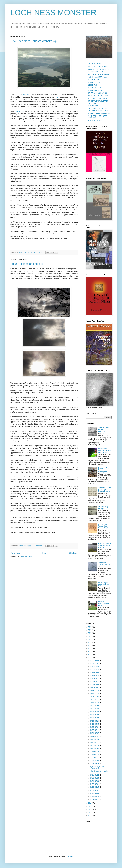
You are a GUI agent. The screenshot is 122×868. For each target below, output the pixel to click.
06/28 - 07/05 (95, 724)
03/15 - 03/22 (95, 775)
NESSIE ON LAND (94, 88)
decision (26, 94)
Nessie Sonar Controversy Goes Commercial (105, 451)
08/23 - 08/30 (95, 709)
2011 (90, 812)
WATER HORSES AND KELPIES (99, 114)
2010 (90, 815)
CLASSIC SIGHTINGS (95, 72)
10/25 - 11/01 (95, 687)
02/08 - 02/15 (95, 787)
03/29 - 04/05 (95, 761)
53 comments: (38, 546)
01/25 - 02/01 (95, 790)
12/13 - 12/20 (95, 666)
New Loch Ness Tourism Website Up (33, 41)
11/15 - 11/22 (95, 678)
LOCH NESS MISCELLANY (97, 77)
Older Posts (73, 553)
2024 (90, 630)
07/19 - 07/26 (95, 721)
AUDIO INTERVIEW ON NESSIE (99, 69)
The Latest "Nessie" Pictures (104, 564)
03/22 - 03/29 (95, 764)
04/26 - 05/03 (95, 748)
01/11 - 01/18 (95, 796)
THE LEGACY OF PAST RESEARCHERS (96, 105)
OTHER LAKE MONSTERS (97, 93)
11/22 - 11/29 (95, 675)
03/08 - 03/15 (95, 778)
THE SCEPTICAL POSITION (98, 111)
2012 (90, 809)
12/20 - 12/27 (95, 663)
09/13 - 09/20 (95, 703)
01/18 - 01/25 (95, 793)
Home (45, 553)
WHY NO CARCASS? (95, 121)
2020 (90, 642)
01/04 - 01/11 (95, 799)
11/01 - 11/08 (95, 684)
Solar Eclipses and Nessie (27, 264)
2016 (90, 654)
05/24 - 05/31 (95, 736)
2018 (90, 648)
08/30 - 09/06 (95, 706)
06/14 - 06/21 (95, 727)
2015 (90, 658)
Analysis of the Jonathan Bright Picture (104, 584)
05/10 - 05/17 (95, 742)
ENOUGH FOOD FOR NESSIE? (99, 75)
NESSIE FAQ (92, 85)
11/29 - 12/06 (95, 672)
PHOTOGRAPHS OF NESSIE (98, 96)
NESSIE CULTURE (94, 82)
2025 (90, 627)
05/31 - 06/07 (95, 733)
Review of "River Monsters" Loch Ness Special (104, 470)
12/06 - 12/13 (95, 669)
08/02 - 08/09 (95, 715)
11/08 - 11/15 (95, 681)
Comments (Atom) (26, 557)
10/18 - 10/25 (95, 691)
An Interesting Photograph (103, 508)
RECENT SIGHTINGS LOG (97, 98)
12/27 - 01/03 (95, 660)
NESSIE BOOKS (93, 80)
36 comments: (38, 252)
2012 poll (20, 111)
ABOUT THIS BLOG (95, 64)
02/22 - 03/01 (95, 784)
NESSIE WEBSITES (95, 90)
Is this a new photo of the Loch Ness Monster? (105, 545)
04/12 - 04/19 (95, 754)
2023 (90, 633)
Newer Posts (15, 553)
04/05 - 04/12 (95, 757)
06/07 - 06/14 (95, 730)
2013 (90, 806)
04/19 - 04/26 (95, 751)
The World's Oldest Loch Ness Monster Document (105, 489)
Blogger (70, 856)
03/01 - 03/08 (95, 781)
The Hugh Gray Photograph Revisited (104, 429)
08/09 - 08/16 (95, 712)
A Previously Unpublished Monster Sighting (104, 526)
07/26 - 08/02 (95, 718)
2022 (90, 636)
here (56, 97)
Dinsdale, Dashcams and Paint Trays (103, 603)
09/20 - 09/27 (95, 700)
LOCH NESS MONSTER (53, 13)
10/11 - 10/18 (95, 694)
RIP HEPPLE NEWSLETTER (98, 101)
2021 (90, 639)
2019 (90, 645)
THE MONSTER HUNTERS (97, 108)
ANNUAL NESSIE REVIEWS (98, 67)
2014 (90, 803)
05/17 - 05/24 (95, 739)
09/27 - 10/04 (95, 697)
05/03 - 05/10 (95, 745)
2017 (90, 651)
